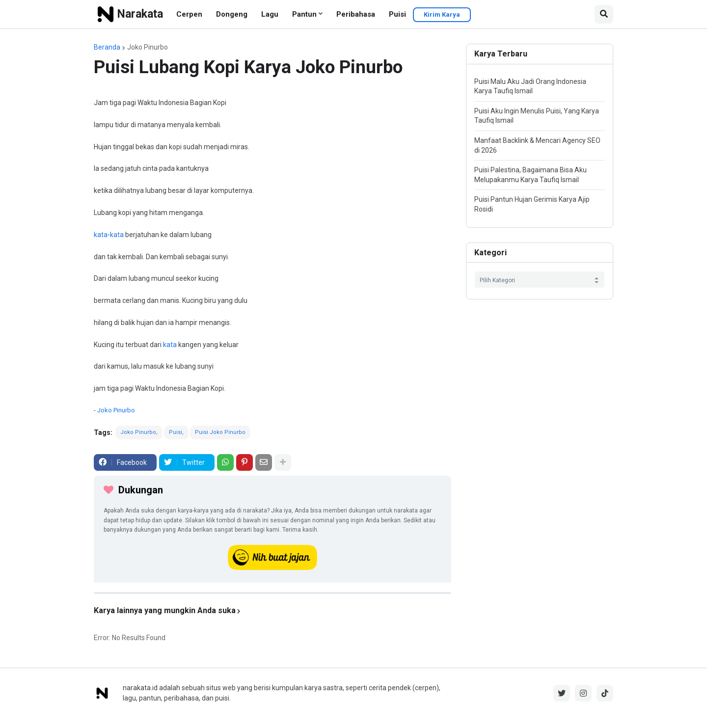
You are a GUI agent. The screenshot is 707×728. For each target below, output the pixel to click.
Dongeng (232, 14)
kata (101, 235)
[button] (604, 14)
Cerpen (189, 14)
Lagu (270, 14)
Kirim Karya (442, 14)
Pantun (304, 14)
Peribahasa (356, 14)
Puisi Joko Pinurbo (220, 432)
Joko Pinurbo (148, 47)
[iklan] (272, 593)
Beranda (107, 47)
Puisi (397, 14)
